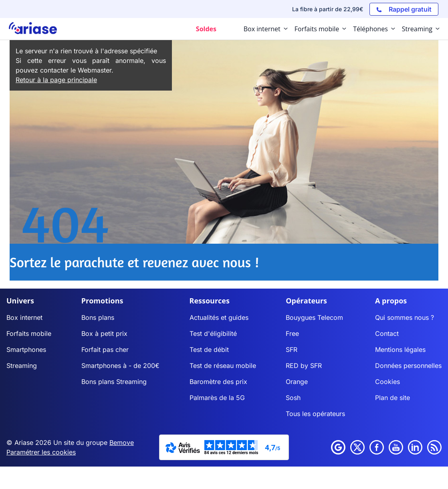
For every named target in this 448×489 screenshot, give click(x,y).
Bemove (122, 443)
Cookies (387, 382)
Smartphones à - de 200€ (120, 366)
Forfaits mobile (29, 333)
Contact (387, 333)
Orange (297, 382)
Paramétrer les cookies (41, 452)
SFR (292, 350)
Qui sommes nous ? (405, 317)
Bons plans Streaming (114, 382)
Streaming (22, 366)
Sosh (293, 398)
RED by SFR (304, 366)
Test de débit (209, 350)
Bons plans (98, 317)
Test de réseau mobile (223, 366)
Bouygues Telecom (314, 317)
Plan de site (393, 398)
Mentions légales (400, 350)
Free (292, 333)
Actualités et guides (219, 317)
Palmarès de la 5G (217, 398)
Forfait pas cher (105, 350)
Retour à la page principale (56, 80)
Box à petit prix (104, 333)
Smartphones (26, 350)
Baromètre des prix (218, 382)
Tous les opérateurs (315, 414)
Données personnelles (408, 366)
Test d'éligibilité (213, 333)
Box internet (24, 317)
